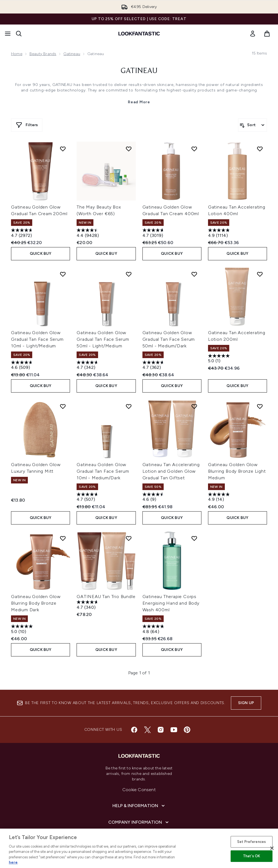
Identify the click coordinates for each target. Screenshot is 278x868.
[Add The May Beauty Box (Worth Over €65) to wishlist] (129, 149)
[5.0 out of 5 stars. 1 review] (220, 359)
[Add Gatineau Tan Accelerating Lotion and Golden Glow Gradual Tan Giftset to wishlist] (194, 406)
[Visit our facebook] (134, 730)
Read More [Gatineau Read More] (139, 102)
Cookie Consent (139, 790)
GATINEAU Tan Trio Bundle (106, 597)
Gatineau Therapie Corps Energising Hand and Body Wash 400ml (171, 603)
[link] (253, 34)
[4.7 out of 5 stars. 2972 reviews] (23, 233)
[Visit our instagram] (161, 730)
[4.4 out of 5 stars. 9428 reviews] (88, 233)
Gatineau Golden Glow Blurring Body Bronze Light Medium (237, 471)
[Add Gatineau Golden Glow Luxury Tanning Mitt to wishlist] (63, 406)
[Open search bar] (19, 34)
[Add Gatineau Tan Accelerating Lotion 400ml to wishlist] (260, 149)
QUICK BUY (41, 254)
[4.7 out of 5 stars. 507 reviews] (88, 498)
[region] (139, 848)
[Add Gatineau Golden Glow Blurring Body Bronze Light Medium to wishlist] (260, 406)
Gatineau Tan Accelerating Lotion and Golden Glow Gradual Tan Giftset (171, 471)
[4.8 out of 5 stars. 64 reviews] (154, 630)
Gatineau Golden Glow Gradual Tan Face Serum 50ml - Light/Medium (103, 339)
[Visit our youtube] (174, 730)
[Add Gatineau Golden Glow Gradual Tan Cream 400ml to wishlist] (194, 149)
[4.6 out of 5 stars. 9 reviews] (154, 498)
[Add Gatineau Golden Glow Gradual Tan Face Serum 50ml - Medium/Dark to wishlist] (194, 274)
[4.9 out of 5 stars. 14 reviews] (220, 498)
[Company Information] (139, 822)
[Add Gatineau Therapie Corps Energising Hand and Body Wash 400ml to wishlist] (194, 538)
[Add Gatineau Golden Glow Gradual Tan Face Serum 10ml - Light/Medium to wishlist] (63, 274)
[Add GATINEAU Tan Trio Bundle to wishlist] (129, 538)
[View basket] (267, 34)
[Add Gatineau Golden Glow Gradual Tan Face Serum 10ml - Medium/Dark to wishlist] (129, 406)
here (13, 862)
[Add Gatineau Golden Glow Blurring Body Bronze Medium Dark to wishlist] (63, 538)
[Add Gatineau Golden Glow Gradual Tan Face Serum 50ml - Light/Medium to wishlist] (129, 274)
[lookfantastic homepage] (139, 34)
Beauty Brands (43, 54)
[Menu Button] (8, 34)
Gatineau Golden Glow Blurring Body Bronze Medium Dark (36, 603)
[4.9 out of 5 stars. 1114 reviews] (220, 233)
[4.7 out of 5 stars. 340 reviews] (88, 605)
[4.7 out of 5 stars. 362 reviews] (154, 366)
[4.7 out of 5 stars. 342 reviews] (88, 366)
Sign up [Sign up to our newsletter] (246, 703)
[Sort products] (253, 125)
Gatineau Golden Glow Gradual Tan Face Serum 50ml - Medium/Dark (169, 339)
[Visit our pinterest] (187, 730)
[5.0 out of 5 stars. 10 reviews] (23, 630)
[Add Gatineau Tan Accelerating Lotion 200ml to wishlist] (260, 274)
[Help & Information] (139, 806)
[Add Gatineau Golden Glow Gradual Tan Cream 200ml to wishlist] (63, 149)
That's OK (252, 856)
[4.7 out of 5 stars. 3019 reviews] (154, 233)
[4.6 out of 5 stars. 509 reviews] (23, 366)
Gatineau (72, 54)
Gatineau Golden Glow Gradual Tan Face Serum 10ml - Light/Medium (37, 339)
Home (17, 54)
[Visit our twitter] (147, 730)
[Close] (272, 848)
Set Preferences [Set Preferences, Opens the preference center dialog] (252, 842)
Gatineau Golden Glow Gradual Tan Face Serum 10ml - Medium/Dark (103, 471)
